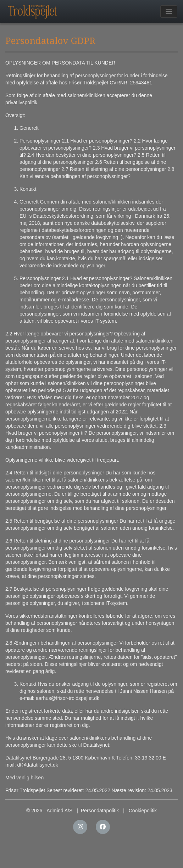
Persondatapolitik (100, 811)
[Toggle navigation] (169, 12)
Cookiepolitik (143, 811)
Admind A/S (59, 811)
